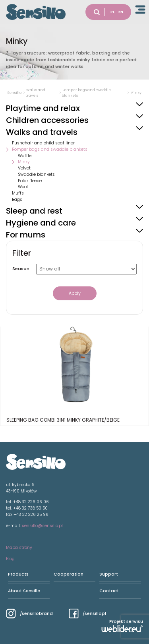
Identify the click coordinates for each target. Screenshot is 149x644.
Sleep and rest (34, 211)
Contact (109, 591)
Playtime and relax (43, 108)
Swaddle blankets (36, 174)
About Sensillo (24, 591)
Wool (23, 187)
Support (109, 574)
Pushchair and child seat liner (43, 143)
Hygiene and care (41, 223)
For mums (26, 235)
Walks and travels (42, 132)
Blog (10, 559)
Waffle (25, 156)
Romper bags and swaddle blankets (50, 149)
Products (18, 574)
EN (121, 12)
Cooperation (69, 574)
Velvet (24, 168)
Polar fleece (30, 181)
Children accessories (47, 120)
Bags (17, 199)
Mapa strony (19, 548)
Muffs (18, 193)
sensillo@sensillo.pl (42, 526)
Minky (24, 162)
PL (112, 12)
